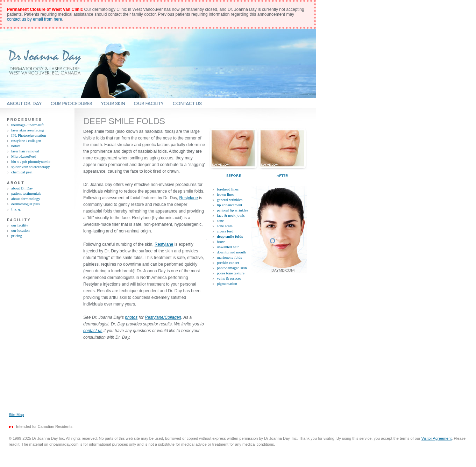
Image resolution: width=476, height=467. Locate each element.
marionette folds (229, 257)
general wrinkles (230, 200)
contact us (93, 331)
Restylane (189, 198)
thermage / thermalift (27, 125)
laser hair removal (25, 151)
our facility (20, 225)
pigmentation (227, 283)
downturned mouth (231, 252)
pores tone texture (231, 273)
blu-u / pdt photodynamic (31, 161)
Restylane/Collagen (163, 317)
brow (221, 242)
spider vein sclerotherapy (31, 167)
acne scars (225, 226)
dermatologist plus (26, 204)
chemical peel (22, 172)
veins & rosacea (229, 278)
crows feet (225, 231)
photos (131, 317)
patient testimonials (26, 193)
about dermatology (26, 199)
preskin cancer (228, 263)
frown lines (226, 194)
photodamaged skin (232, 268)
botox (16, 146)
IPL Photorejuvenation (29, 135)
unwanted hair (228, 247)
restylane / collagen (26, 141)
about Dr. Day (22, 188)
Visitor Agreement (437, 438)
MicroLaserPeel (23, 156)
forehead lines (228, 189)
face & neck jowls (231, 215)
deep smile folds (230, 236)
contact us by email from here (34, 19)
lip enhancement (229, 205)
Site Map (16, 415)
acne (220, 221)
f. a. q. (16, 209)
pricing (17, 236)
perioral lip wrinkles (232, 210)
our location (20, 230)
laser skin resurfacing (28, 130)
